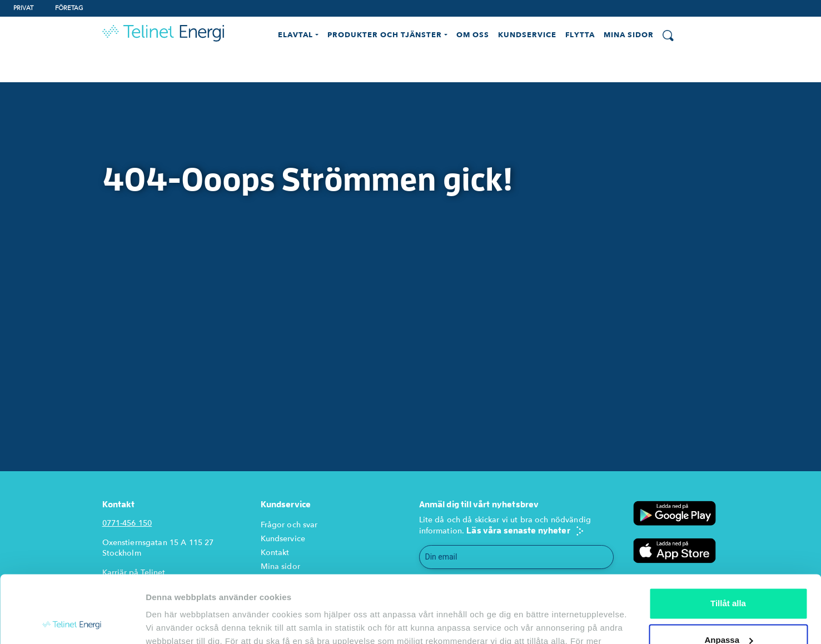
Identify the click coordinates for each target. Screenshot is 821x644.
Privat (23, 8)
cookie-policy (251, 591)
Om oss (473, 35)
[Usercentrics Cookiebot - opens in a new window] (72, 622)
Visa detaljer (170, 622)
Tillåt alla (728, 540)
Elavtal (295, 35)
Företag (69, 8)
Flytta (580, 35)
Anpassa (728, 576)
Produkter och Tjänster (385, 35)
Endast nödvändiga (728, 613)
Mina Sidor (629, 35)
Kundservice (527, 35)
